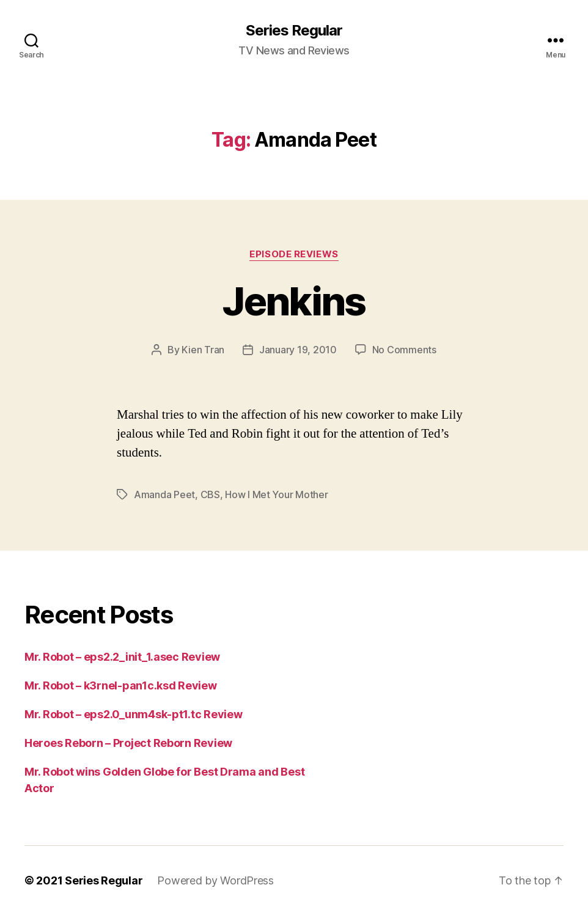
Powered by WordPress (215, 880)
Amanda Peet (164, 494)
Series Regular (294, 31)
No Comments (404, 350)
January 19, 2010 (298, 350)
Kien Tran (203, 350)
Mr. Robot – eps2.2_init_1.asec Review (122, 657)
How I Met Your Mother (276, 494)
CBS (210, 494)
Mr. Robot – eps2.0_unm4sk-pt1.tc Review (133, 714)
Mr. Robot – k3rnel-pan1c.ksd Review (121, 685)
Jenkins (294, 301)
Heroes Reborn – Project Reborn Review (128, 743)
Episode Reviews (294, 254)
